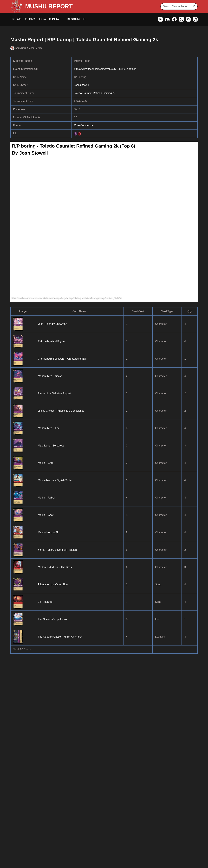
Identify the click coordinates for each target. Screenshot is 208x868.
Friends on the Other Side (53, 584)
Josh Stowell (81, 85)
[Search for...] (176, 6)
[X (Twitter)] (181, 19)
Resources (78, 19)
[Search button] (194, 6)
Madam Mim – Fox (49, 428)
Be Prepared (45, 602)
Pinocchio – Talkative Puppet (54, 393)
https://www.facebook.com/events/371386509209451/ (105, 69)
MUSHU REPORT (49, 6)
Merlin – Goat (46, 515)
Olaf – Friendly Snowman (52, 324)
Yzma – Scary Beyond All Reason (57, 550)
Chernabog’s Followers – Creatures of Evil (62, 359)
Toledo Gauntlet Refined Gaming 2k (95, 93)
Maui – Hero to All (48, 532)
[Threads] (195, 19)
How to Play (52, 19)
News (17, 19)
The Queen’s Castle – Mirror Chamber (60, 637)
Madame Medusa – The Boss (55, 567)
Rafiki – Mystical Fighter (52, 341)
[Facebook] (174, 19)
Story (30, 19)
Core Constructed (84, 125)
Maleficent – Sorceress (51, 446)
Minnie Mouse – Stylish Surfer (55, 480)
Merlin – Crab (46, 463)
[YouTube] (160, 19)
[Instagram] (188, 19)
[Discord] (167, 19)
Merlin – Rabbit (47, 498)
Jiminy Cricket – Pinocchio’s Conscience (61, 411)
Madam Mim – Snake (50, 376)
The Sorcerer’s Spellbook (52, 619)
